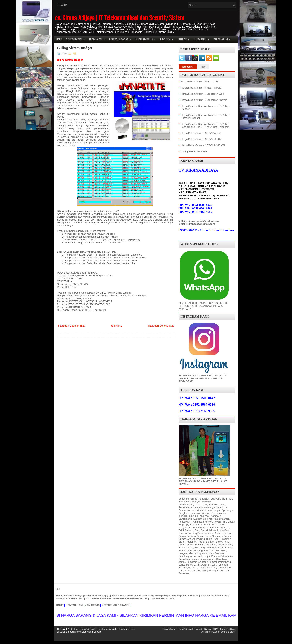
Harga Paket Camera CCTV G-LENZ (201, 139)
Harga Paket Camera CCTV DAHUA (201, 133)
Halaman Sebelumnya (71, 326)
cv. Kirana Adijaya (183, 629)
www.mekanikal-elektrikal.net (130, 598)
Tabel (203, 67)
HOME (60, 605)
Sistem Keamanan (147, 38)
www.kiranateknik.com (214, 596)
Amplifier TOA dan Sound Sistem (218, 632)
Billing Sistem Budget (75, 48)
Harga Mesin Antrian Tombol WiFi (199, 82)
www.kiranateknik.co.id (70, 598)
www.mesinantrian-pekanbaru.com (132, 596)
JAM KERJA (92, 605)
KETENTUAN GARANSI (115, 605)
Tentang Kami (223, 38)
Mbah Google (94, 632)
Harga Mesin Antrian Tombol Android (201, 88)
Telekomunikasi (77, 38)
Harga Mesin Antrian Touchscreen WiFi (202, 94)
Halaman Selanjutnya (161, 326)
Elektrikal (168, 38)
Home (59, 39)
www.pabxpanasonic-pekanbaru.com (177, 596)
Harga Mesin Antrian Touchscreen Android (204, 100)
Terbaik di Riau (227, 629)
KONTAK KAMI (74, 605)
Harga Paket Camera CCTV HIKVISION (203, 145)
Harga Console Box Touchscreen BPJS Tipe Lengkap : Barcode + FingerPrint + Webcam (205, 125)
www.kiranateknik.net (98, 598)
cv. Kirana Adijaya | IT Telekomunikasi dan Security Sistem (120, 18)
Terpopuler (188, 67)
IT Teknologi (98, 38)
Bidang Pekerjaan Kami (194, 151)
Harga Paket (203, 38)
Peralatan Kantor (121, 38)
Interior (185, 38)
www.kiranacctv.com (162, 598)
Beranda (62, 5)
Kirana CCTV (211, 629)
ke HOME (116, 326)
